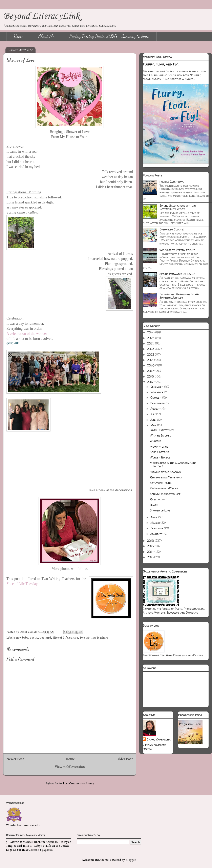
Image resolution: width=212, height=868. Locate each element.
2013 (151, 557)
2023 (151, 349)
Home (19, 36)
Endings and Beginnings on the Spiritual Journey (179, 296)
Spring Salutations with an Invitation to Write (178, 207)
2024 (151, 343)
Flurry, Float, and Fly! (161, 64)
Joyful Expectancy (162, 430)
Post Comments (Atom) (78, 784)
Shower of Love (160, 510)
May (154, 425)
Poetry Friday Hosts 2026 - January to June (109, 36)
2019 (151, 371)
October (156, 398)
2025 (151, 338)
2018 (151, 376)
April (154, 517)
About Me (46, 36)
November (157, 392)
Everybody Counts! (172, 229)
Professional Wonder (164, 488)
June (154, 420)
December (157, 387)
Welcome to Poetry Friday (177, 250)
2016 (151, 541)
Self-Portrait (160, 452)
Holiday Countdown (172, 182)
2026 (151, 332)
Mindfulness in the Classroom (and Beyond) (173, 465)
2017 (151, 382)
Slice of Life (60, 638)
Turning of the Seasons (165, 472)
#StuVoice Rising (161, 483)
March (155, 523)
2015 (151, 546)
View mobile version (70, 767)
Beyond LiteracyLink (41, 16)
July (153, 414)
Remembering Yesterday (166, 477)
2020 (151, 365)
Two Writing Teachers (94, 638)
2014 (151, 552)
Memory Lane (159, 446)
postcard (45, 638)
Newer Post (15, 759)
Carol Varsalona (159, 739)
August (155, 409)
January (156, 534)
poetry (34, 638)
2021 (151, 360)
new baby (22, 638)
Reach (154, 505)
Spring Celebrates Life (165, 494)
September (158, 403)
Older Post (125, 759)
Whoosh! (155, 441)
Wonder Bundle (160, 457)
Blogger (131, 860)
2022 (151, 354)
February (157, 528)
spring (74, 638)
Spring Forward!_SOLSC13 (177, 274)
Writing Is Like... (161, 435)
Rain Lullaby (158, 499)
